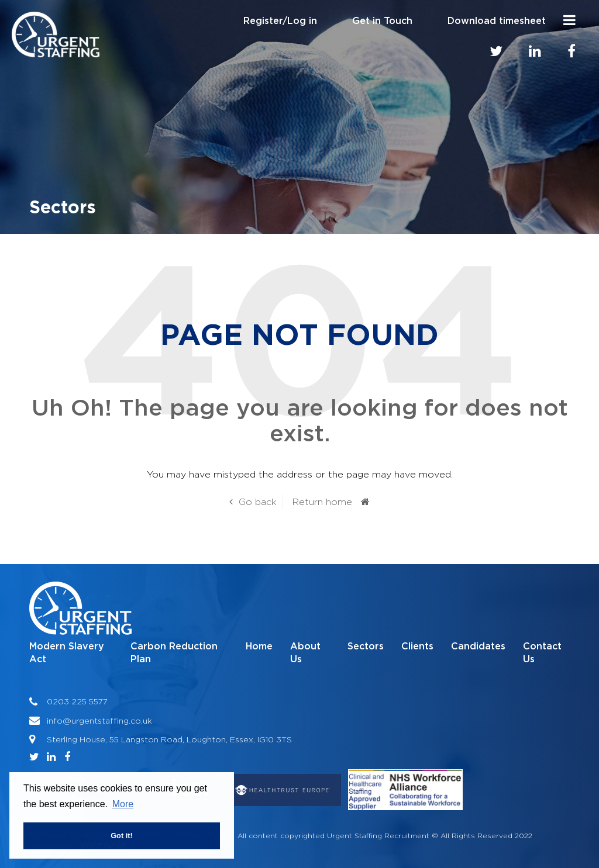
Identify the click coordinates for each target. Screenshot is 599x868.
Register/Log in (280, 21)
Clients (417, 646)
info (55, 720)
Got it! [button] (122, 836)
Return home (322, 502)
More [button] (123, 804)
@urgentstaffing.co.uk (107, 720)
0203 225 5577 (77, 701)
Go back (258, 502)
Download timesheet (497, 21)
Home (259, 646)
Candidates (478, 646)
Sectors (366, 646)
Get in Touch (382, 21)
